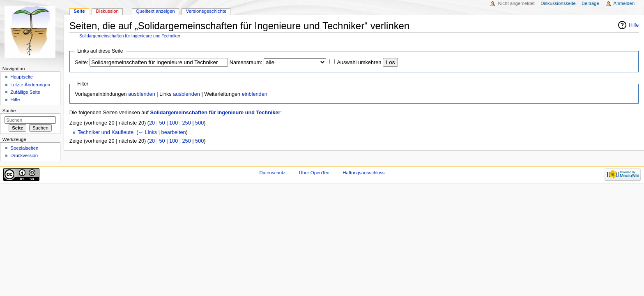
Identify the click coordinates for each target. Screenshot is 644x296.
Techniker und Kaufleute (106, 132)
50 (162, 123)
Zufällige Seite (25, 92)
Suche (9, 111)
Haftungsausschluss (363, 173)
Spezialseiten (24, 148)
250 (187, 123)
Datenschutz (272, 173)
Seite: (81, 62)
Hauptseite (22, 77)
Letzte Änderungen (30, 85)
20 (152, 123)
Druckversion (24, 155)
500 (199, 123)
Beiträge (590, 3)
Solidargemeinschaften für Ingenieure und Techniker (130, 36)
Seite (79, 11)
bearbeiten (174, 132)
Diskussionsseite (558, 3)
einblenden (255, 94)
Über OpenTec (314, 173)
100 (174, 123)
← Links (147, 132)
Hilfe (634, 25)
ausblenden (142, 94)
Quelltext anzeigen (155, 11)
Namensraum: (246, 62)
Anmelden (624, 3)
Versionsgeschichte (206, 11)
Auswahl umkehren (359, 62)
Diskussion (107, 11)
